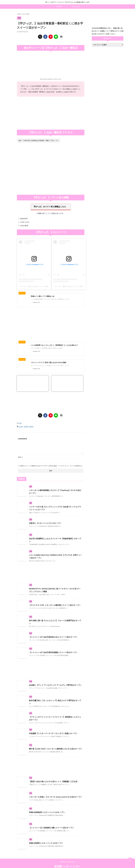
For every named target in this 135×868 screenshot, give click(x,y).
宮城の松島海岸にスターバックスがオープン (46, 807)
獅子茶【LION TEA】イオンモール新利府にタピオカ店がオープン (54, 744)
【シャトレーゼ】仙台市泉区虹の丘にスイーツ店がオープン (52, 633)
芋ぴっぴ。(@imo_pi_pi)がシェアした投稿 (34, 285)
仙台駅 (21, 425)
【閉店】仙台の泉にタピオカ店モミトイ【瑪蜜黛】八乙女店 (52, 776)
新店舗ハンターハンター (67, 861)
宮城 (20, 422)
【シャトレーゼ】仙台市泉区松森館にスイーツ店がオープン (52, 648)
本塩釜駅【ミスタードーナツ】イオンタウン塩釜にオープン (52, 728)
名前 (20, 455)
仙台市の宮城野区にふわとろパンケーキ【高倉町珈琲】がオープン (54, 537)
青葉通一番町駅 (29, 425)
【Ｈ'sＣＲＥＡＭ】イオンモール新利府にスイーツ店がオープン (53, 602)
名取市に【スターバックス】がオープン (44, 521)
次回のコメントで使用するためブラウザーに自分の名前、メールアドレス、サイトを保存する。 (52, 464)
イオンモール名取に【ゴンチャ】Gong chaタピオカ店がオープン (54, 792)
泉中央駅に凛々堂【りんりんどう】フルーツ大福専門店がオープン (54, 618)
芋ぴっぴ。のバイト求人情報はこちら (50, 206)
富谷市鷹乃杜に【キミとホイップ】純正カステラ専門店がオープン (54, 696)
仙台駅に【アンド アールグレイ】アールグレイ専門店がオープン (54, 681)
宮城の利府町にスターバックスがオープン (45, 838)
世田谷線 (59, 6)
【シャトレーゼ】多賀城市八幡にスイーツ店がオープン (50, 823)
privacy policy (76, 6)
